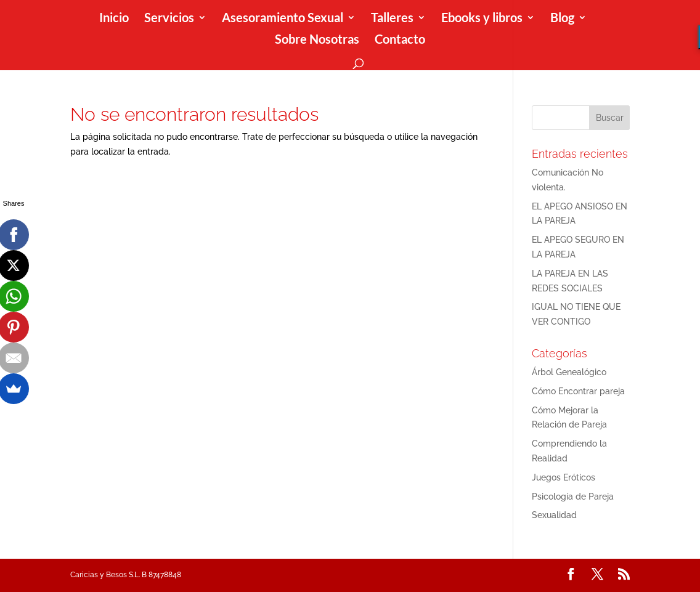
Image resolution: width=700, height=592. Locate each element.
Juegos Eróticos (564, 477)
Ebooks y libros (482, 19)
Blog (562, 19)
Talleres (392, 19)
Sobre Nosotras (317, 40)
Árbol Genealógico (569, 372)
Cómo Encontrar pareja (578, 391)
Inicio (114, 19)
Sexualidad (554, 515)
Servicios (169, 19)
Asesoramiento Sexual (283, 19)
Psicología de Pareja (573, 497)
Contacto (400, 40)
